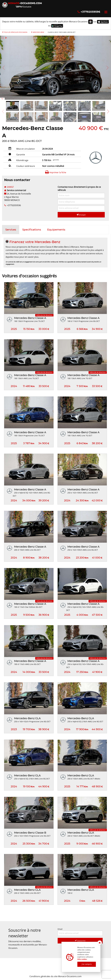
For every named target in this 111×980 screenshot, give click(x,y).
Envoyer (81, 215)
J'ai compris (87, 964)
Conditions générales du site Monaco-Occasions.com (55, 976)
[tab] (11, 230)
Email (80, 932)
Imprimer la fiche (56, 172)
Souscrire (80, 941)
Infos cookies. (82, 959)
